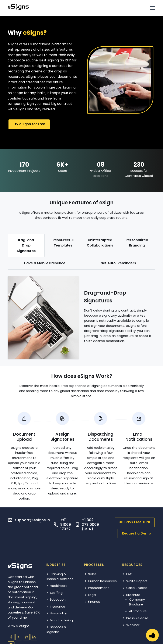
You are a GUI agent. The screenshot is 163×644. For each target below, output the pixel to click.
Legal (90, 595)
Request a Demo (136, 533)
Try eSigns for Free (29, 124)
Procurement (96, 588)
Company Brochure (137, 602)
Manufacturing (59, 620)
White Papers (135, 581)
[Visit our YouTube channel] (19, 637)
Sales (90, 574)
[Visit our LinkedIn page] (34, 637)
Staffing (54, 593)
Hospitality (56, 613)
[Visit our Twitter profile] (26, 637)
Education (56, 599)
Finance (92, 602)
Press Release (135, 618)
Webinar (131, 625)
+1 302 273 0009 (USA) (90, 524)
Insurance (56, 606)
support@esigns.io (32, 520)
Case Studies (135, 588)
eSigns (24, 626)
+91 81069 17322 (66, 524)
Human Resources (100, 581)
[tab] (26, 246)
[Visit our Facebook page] (11, 637)
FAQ (127, 574)
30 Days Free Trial (135, 522)
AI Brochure (138, 611)
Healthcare (57, 586)
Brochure (131, 595)
